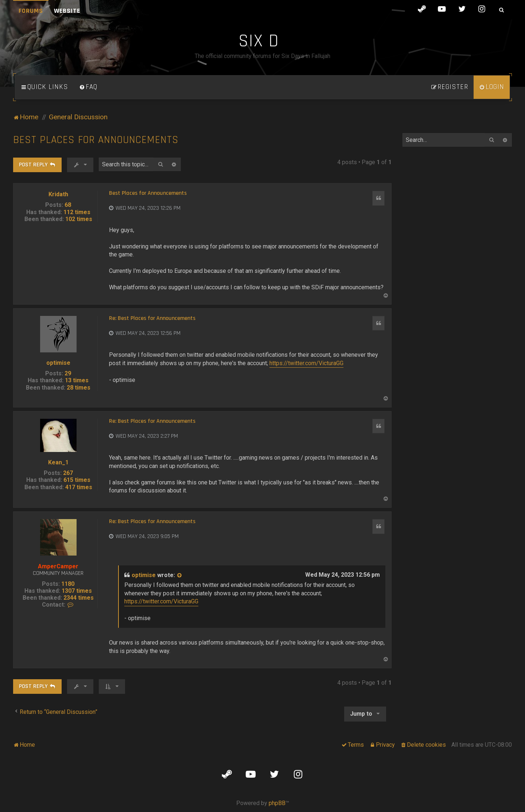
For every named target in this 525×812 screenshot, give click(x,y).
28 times (79, 388)
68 (68, 205)
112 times (77, 212)
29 (68, 373)
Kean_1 (58, 462)
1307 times (77, 591)
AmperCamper (58, 566)
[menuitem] (88, 87)
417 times (79, 487)
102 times (79, 219)
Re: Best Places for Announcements (152, 318)
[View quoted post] (180, 575)
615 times (77, 480)
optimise (58, 363)
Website (67, 11)
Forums (31, 11)
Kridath (58, 194)
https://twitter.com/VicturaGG (306, 363)
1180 (68, 584)
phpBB (277, 803)
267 (68, 473)
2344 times (79, 598)
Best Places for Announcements (96, 140)
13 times (77, 380)
